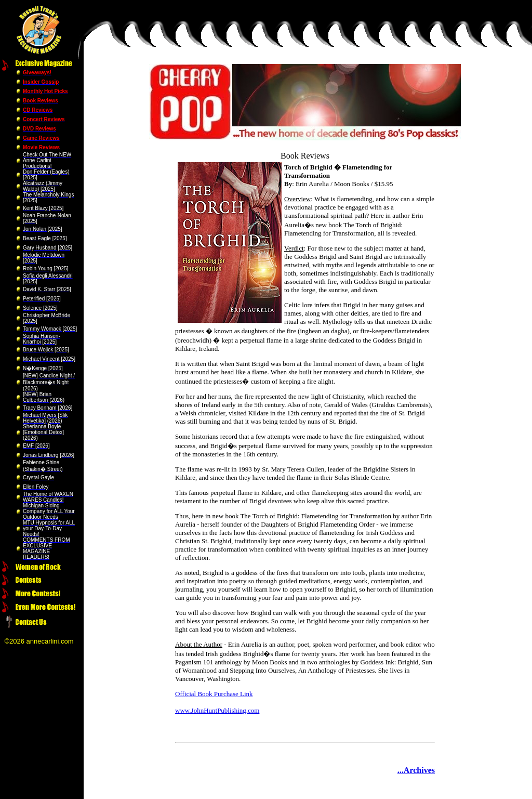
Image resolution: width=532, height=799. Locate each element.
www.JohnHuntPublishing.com (217, 710)
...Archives (416, 770)
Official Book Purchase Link (214, 694)
